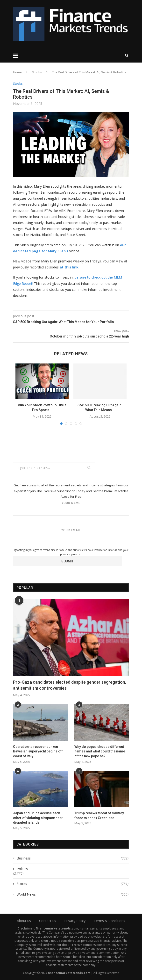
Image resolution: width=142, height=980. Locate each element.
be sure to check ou (90, 277)
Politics (22, 869)
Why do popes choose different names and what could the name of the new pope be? (100, 751)
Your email (71, 536)
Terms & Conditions (109, 921)
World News (73, 894)
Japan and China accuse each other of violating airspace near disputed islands (38, 818)
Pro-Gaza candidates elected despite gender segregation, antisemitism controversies (70, 685)
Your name (71, 509)
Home (17, 72)
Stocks (37, 72)
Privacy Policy (75, 921)
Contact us (48, 921)
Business (73, 858)
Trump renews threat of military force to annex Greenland (99, 815)
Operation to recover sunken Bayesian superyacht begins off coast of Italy (38, 751)
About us (24, 921)
